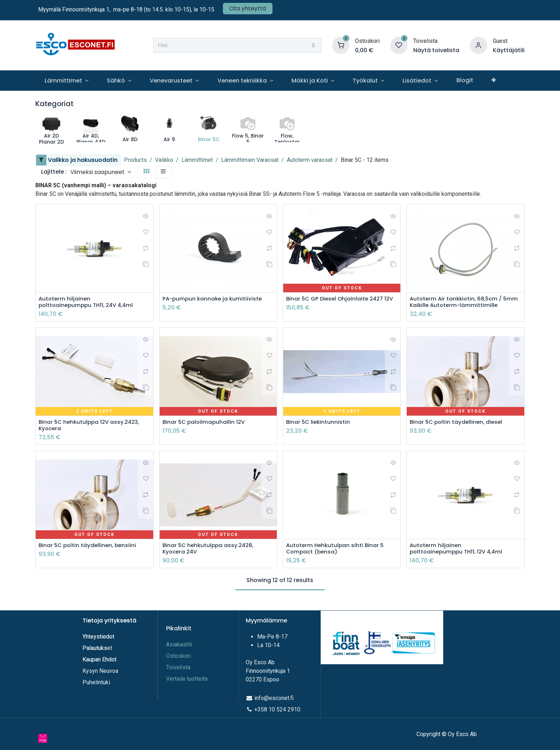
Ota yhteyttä (248, 8)
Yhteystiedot (99, 637)
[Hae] (314, 45)
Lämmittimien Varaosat (250, 160)
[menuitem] (66, 81)
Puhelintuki (96, 682)
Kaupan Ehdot (99, 659)
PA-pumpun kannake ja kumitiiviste (214, 299)
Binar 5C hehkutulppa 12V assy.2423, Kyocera (91, 427)
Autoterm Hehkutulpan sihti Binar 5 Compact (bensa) (336, 551)
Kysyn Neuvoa (100, 671)
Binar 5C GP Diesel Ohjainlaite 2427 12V (337, 302)
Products (135, 160)
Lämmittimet (197, 160)
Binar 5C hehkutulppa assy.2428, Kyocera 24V (210, 551)
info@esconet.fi (274, 698)
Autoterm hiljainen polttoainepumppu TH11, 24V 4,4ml (89, 302)
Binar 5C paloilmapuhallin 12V (205, 423)
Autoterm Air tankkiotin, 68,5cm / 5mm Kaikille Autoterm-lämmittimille (463, 302)
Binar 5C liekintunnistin (319, 423)
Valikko (164, 160)
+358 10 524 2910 (277, 709)
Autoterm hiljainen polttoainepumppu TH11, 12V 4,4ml (459, 551)
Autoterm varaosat (310, 160)
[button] (101, 172)
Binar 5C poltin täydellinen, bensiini (89, 548)
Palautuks (95, 648)
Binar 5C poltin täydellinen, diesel (458, 423)
